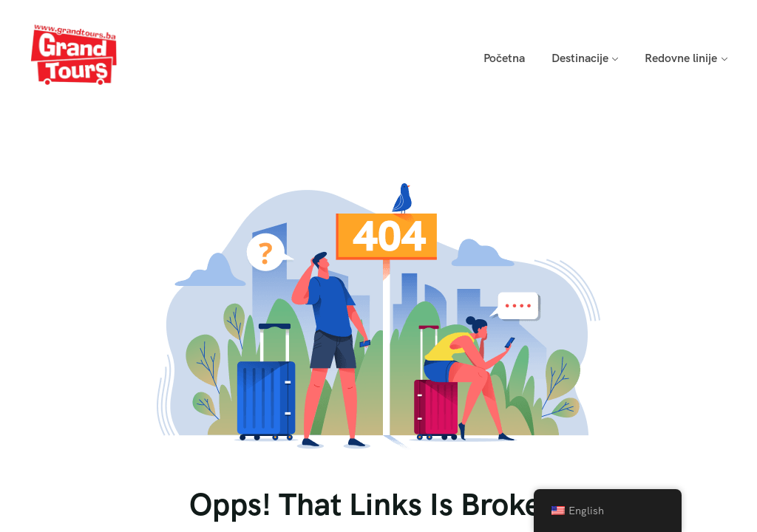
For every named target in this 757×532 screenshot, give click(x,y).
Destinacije (580, 58)
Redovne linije (681, 58)
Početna (504, 58)
